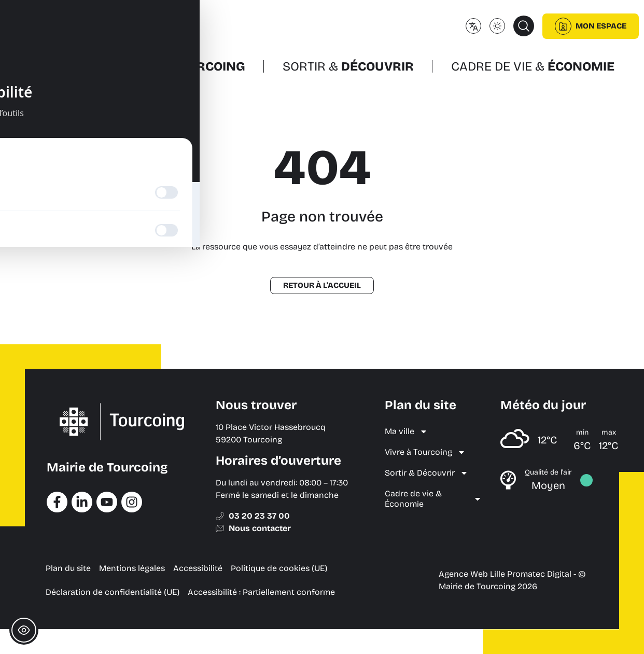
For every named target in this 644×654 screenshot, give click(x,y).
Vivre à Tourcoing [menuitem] (425, 452)
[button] (524, 26)
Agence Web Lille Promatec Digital (505, 574)
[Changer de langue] (473, 26)
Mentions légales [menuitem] (132, 568)
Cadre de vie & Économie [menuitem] (433, 499)
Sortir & (348, 66)
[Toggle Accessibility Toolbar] (24, 630)
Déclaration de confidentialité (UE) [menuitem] (113, 592)
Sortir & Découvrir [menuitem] (426, 473)
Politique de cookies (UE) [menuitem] (279, 568)
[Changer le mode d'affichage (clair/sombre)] (497, 26)
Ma (57, 66)
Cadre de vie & (533, 66)
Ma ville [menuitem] (406, 432)
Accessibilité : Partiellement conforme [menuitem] (261, 592)
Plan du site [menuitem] (68, 568)
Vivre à (183, 66)
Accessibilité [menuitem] (198, 568)
